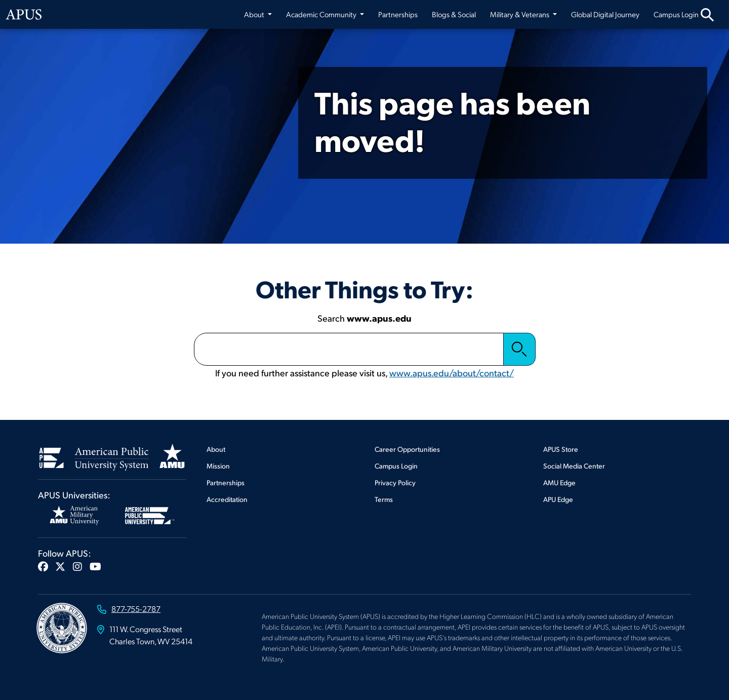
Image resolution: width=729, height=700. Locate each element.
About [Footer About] (216, 449)
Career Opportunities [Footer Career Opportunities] (407, 449)
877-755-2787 (136, 609)
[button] (43, 566)
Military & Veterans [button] (520, 14)
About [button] (255, 14)
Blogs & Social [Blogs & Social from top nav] (454, 14)
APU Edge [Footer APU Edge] (558, 499)
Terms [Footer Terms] (384, 499)
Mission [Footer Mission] (218, 466)
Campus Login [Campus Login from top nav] (676, 14)
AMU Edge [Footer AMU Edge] (559, 482)
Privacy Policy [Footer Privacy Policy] (395, 482)
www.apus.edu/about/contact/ (452, 373)
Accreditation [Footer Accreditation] (227, 499)
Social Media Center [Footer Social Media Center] (574, 466)
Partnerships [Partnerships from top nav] (398, 14)
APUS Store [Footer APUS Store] (561, 449)
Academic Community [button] (322, 14)
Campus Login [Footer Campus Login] (396, 466)
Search (519, 349)
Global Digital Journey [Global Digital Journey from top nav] (605, 14)
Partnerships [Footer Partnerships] (226, 482)
